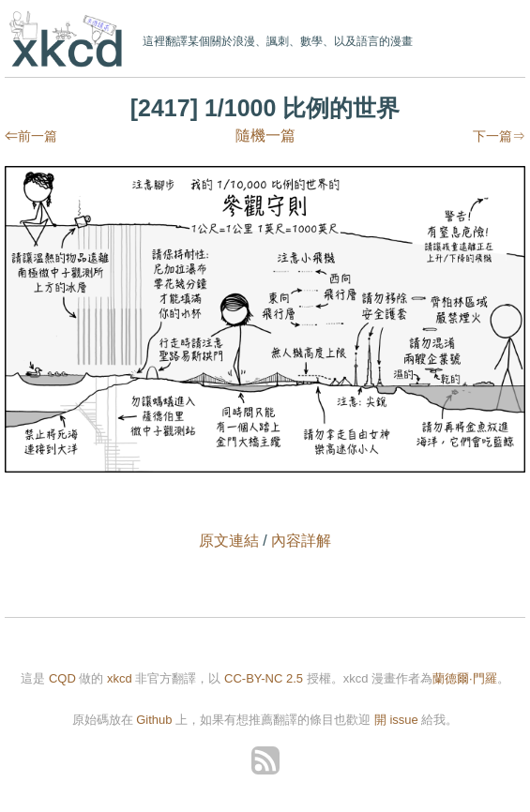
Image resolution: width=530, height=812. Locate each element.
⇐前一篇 (31, 136)
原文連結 (229, 541)
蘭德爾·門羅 (465, 678)
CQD (62, 678)
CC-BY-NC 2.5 (264, 678)
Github (154, 720)
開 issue (398, 720)
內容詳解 (301, 541)
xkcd (70, 41)
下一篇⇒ (499, 136)
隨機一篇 (265, 135)
